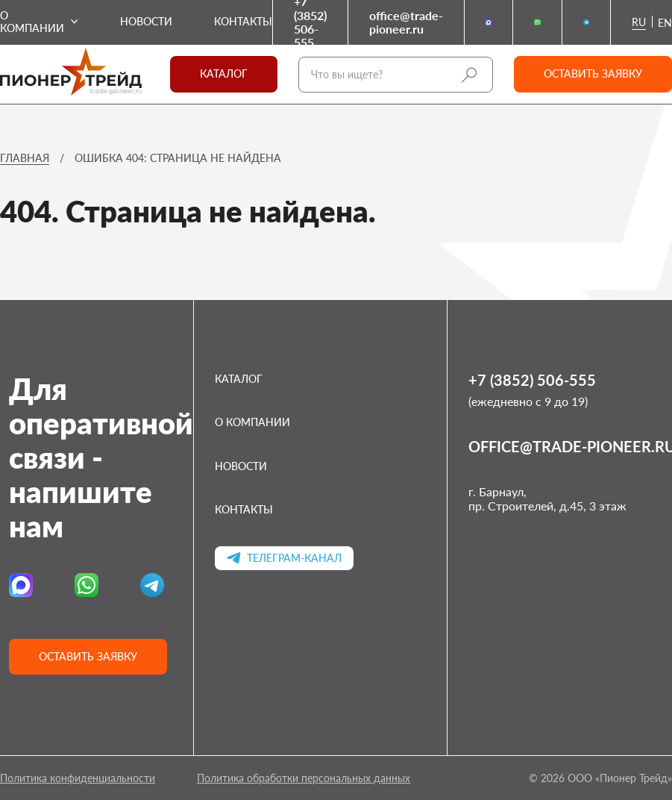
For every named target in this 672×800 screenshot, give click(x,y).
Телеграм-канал (284, 558)
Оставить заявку (593, 74)
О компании (32, 22)
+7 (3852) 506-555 (310, 22)
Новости (146, 22)
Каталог (224, 74)
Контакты (243, 22)
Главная (25, 158)
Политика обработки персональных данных (304, 778)
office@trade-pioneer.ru (406, 22)
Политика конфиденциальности (78, 778)
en (665, 23)
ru (639, 22)
